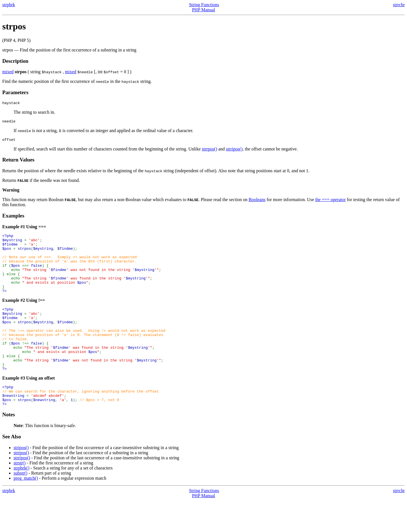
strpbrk (9, 5)
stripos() (21, 479)
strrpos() (209, 151)
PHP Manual (203, 10)
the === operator (330, 202)
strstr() (20, 494)
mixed (8, 72)
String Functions (204, 5)
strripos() (234, 151)
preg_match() (26, 510)
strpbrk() (21, 499)
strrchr (399, 5)
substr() (20, 504)
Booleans (257, 202)
